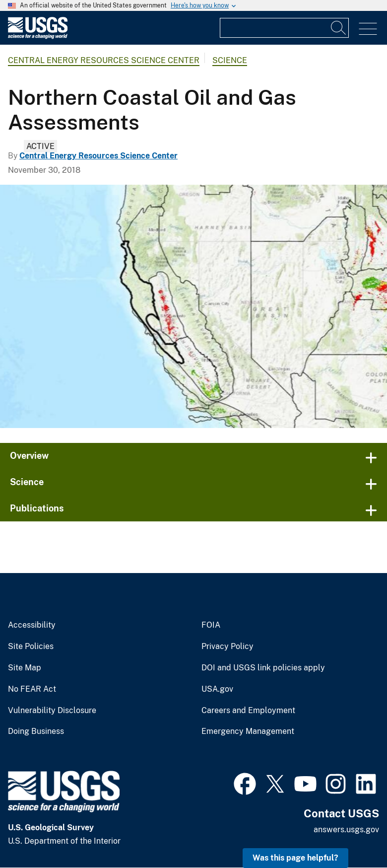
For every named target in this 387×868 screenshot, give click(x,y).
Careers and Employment (248, 711)
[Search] (339, 28)
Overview (29, 456)
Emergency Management (248, 731)
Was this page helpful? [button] (295, 858)
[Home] (38, 36)
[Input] (284, 28)
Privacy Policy (227, 647)
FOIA (211, 625)
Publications (37, 508)
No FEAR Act (32, 689)
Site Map (25, 668)
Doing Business (36, 731)
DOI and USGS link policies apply (263, 668)
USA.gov (217, 689)
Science (230, 60)
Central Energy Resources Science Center (104, 60)
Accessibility (32, 625)
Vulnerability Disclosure (52, 711)
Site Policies (31, 647)
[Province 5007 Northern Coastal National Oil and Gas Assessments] (193, 306)
